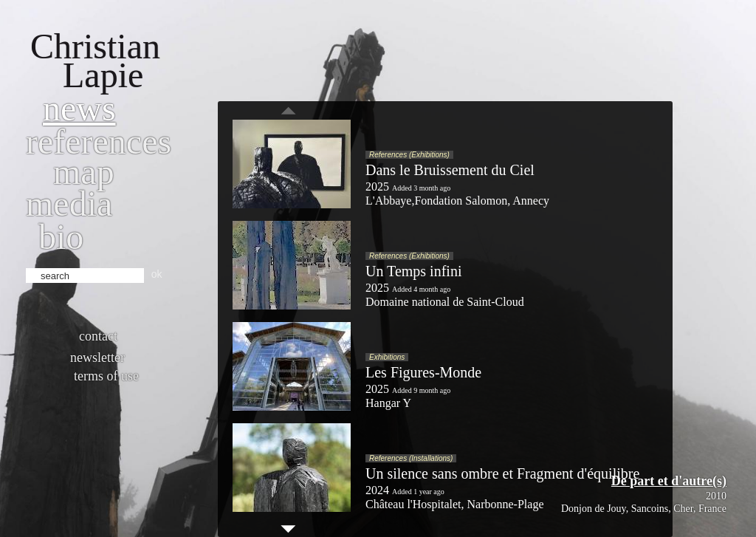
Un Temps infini (413, 271)
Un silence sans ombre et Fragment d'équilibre (502, 473)
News (79, 108)
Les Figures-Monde (423, 372)
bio (61, 237)
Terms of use (106, 376)
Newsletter (97, 358)
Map (84, 172)
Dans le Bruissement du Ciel (450, 170)
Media (69, 203)
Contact (98, 336)
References (99, 141)
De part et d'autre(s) (669, 481)
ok (157, 274)
